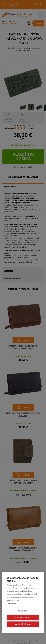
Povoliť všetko (23, 617)
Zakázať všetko (23, 624)
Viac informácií (12, 604)
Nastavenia (23, 611)
